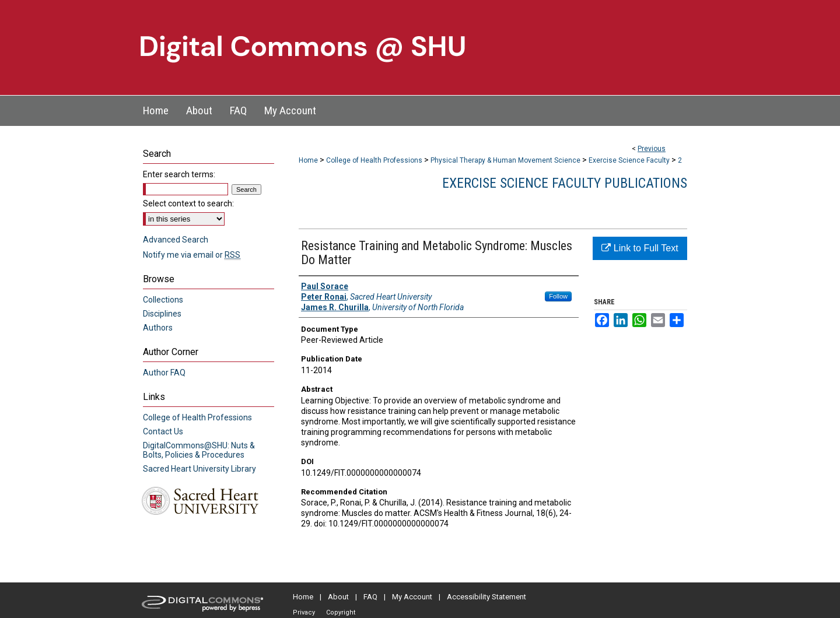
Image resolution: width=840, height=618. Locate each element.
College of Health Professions (374, 160)
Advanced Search (176, 240)
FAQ (370, 597)
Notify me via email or (192, 255)
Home (308, 160)
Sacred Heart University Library (199, 469)
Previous (652, 149)
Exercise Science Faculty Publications (565, 183)
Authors (158, 328)
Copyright (341, 612)
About (338, 597)
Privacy (304, 612)
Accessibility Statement (487, 597)
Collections (163, 300)
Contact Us (163, 431)
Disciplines (162, 314)
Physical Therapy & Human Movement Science (505, 160)
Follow (558, 296)
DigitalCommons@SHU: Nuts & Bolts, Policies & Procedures (199, 450)
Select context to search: (188, 203)
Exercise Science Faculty (629, 160)
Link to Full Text (640, 248)
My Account (412, 597)
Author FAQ (164, 373)
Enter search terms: (179, 174)
